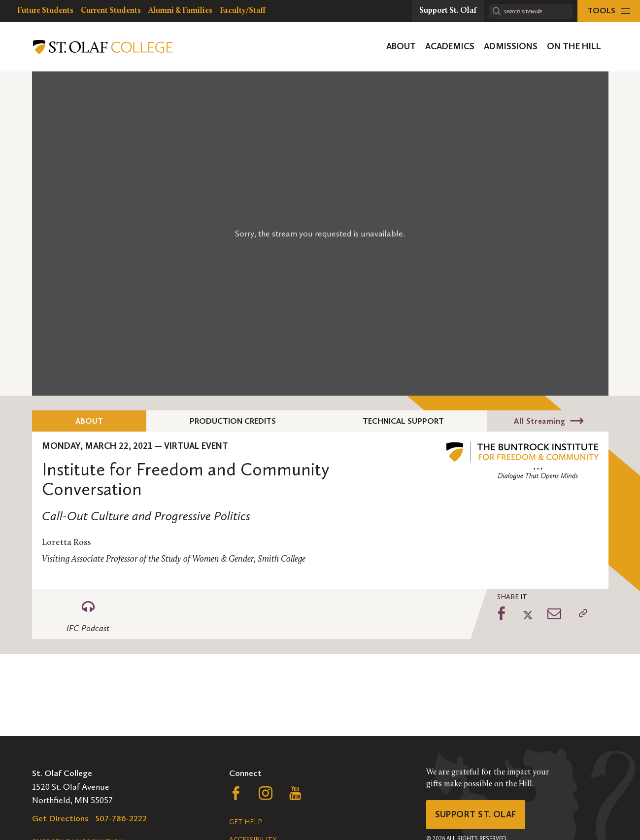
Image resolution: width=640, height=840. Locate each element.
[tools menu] (609, 11)
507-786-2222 (121, 818)
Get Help (245, 822)
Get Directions (60, 818)
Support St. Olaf (476, 814)
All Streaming (539, 421)
